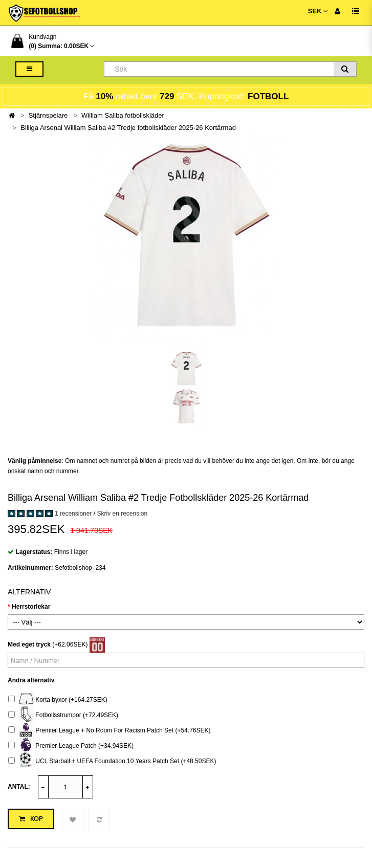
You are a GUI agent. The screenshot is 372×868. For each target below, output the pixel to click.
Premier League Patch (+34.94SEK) (71, 746)
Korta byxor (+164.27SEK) (58, 700)
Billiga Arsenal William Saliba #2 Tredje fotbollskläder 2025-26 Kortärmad (128, 128)
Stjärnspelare (48, 115)
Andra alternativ (31, 680)
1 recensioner (73, 514)
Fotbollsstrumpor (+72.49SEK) (63, 715)
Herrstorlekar (31, 607)
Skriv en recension (122, 514)
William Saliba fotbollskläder (123, 115)
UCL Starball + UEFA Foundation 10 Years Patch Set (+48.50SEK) (112, 761)
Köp (31, 819)
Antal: (19, 787)
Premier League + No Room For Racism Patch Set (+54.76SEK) (110, 731)
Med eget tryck (29, 644)
